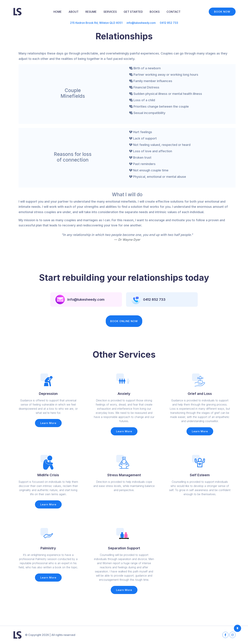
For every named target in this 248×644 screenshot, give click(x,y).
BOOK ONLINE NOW (124, 321)
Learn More (48, 423)
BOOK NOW (222, 12)
